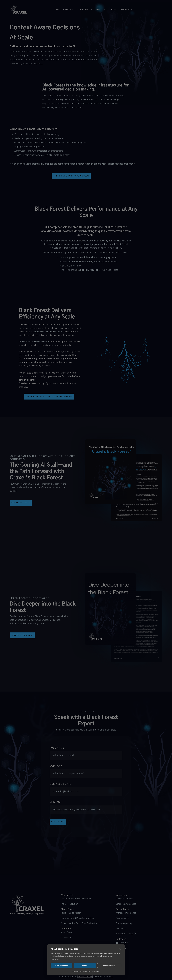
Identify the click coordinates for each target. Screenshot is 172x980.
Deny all (85, 966)
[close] (120, 949)
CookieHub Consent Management (90, 971)
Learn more (55, 959)
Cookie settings (109, 966)
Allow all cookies (62, 966)
